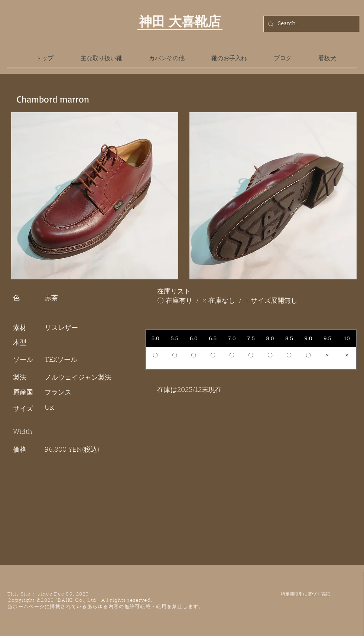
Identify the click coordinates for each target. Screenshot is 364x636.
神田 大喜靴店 (180, 21)
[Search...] (311, 24)
